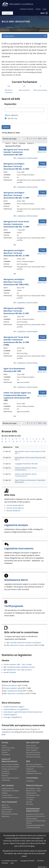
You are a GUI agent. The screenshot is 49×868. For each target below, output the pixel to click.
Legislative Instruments (19, 548)
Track (43, 148)
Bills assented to (24, 90)
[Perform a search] (4, 13)
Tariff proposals (14, 606)
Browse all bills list (13, 511)
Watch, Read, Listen (33, 748)
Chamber (22, 143)
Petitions (5, 793)
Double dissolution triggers (14, 707)
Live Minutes (6, 773)
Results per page (10, 139)
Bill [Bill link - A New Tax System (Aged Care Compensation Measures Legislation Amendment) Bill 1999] (15, 416)
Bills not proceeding (40, 90)
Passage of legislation (12, 717)
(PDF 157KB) (16, 685)
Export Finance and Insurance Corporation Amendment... (30, 481)
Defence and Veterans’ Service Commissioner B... (26, 475)
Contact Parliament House (10, 797)
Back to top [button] (43, 867)
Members (5, 776)
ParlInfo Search (31, 793)
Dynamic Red (6, 750)
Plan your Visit (6, 812)
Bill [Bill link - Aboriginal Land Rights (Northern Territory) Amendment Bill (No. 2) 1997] (15, 331)
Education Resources (33, 752)
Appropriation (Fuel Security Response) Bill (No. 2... (30, 459)
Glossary (29, 802)
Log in (45, 9)
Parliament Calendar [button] (27, 9)
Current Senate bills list (15, 505)
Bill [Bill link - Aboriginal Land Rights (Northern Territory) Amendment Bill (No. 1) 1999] (15, 216)
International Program (33, 757)
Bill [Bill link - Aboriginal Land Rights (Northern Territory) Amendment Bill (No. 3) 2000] (15, 187)
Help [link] (12, 863)
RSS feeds (30, 804)
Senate (4, 746)
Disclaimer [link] (40, 861)
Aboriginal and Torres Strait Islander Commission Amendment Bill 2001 (16, 152)
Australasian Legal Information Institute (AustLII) (22, 712)
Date (8, 143)
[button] (44, 13)
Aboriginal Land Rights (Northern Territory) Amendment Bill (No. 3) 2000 (16, 166)
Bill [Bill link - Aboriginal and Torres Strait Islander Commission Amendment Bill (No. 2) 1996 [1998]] (15, 363)
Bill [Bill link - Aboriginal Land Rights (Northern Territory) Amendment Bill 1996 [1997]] (15, 303)
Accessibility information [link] (10, 861)
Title (15, 143)
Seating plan (6, 754)
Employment (30, 797)
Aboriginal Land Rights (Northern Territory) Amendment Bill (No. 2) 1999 (16, 253)
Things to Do (6, 807)
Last (45, 138)
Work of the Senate (8, 748)
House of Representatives (10, 764)
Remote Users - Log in (33, 791)
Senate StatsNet (10, 672)
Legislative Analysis (16, 525)
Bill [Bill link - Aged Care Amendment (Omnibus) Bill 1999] (15, 387)
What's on (5, 805)
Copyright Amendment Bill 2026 (26, 464)
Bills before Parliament (34, 764)
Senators (5, 752)
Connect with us (7, 795)
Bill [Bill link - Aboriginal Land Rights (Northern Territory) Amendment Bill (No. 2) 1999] (15, 274)
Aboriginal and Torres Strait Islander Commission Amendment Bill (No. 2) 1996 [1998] (16, 341)
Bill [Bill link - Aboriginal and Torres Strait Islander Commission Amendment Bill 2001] (15, 158)
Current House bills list (15, 508)
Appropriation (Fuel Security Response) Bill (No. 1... (30, 452)
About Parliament (32, 750)
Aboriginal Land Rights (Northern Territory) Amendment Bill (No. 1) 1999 (16, 195)
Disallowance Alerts (16, 580)
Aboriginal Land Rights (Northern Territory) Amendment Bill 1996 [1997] (16, 282)
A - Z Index (30, 800)
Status (30, 143)
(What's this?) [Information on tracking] (42, 152)
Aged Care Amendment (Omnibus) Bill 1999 (14, 370)
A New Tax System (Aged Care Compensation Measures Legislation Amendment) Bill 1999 (17, 396)
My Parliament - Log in (33, 788)
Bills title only (12, 118)
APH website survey (33, 795)
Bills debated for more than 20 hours (18, 670)
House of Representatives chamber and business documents (10, 769)
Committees (30, 781)
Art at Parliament (7, 809)
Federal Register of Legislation (15, 709)
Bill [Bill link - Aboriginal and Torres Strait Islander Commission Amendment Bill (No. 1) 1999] (15, 245)
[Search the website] (7, 13)
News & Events (31, 746)
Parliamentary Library (33, 754)
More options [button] (12, 115)
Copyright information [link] (27, 861)
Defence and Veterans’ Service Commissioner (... (26, 469)
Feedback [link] (5, 863)
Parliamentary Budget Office (35, 825)
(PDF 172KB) (18, 691)
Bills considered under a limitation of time (19, 667)
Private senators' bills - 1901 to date (18, 664)
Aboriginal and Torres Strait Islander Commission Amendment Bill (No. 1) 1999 (16, 224)
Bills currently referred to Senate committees (24, 643)
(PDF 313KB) (25, 645)
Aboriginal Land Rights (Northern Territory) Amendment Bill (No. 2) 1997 (16, 311)
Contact (38, 9)
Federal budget (9, 714)
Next (40, 138)
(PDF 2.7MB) (17, 688)
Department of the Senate (35, 814)
